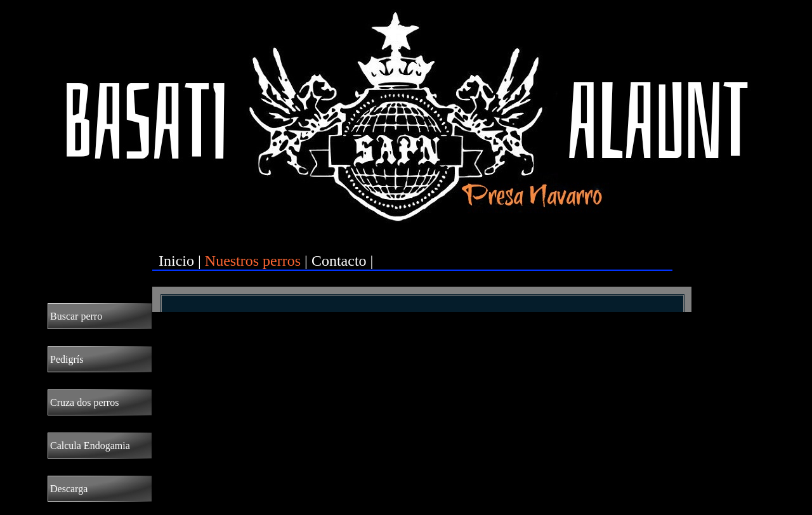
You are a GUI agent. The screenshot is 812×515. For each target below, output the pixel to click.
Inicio (176, 261)
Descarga (69, 489)
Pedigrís (67, 359)
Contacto (339, 261)
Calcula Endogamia (90, 446)
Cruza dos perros (84, 402)
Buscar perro (76, 316)
